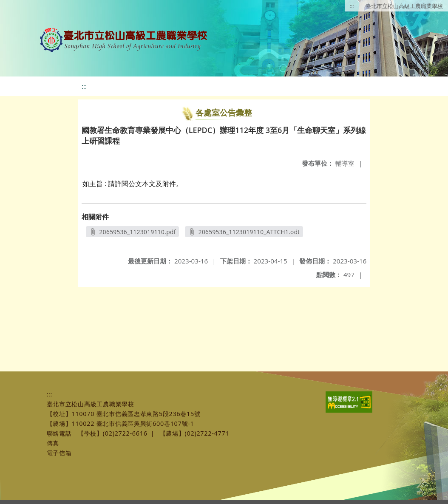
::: (352, 6)
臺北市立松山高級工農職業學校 (404, 6)
